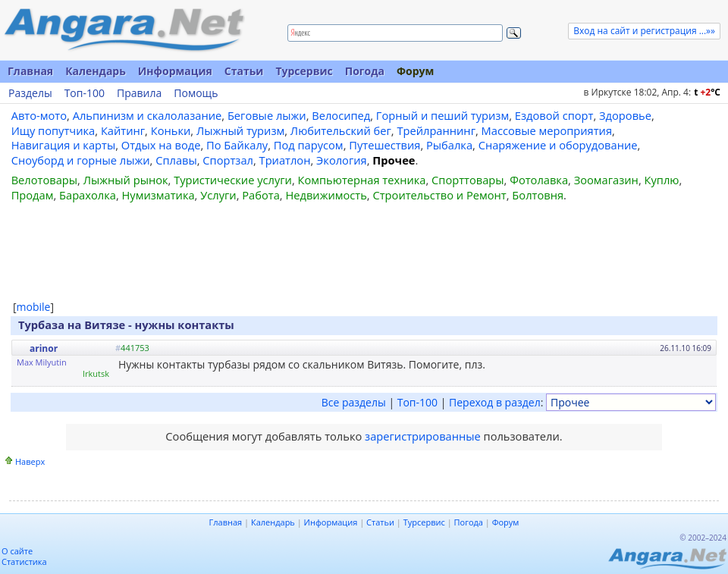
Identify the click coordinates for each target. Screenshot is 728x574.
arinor (44, 348)
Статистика (24, 561)
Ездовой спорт (554, 115)
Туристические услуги (233, 180)
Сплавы (176, 160)
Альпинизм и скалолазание (147, 115)
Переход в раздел (495, 402)
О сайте (17, 551)
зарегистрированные (423, 436)
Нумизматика (158, 195)
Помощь (196, 93)
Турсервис (304, 71)
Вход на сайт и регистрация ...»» (644, 31)
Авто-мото (39, 115)
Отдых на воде (161, 145)
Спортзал (228, 160)
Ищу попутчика (53, 130)
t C (707, 92)
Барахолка (88, 195)
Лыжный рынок (126, 180)
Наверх (30, 461)
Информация (175, 71)
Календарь (96, 71)
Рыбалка (449, 145)
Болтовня (538, 195)
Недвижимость (326, 195)
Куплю (662, 180)
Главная (30, 71)
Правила (139, 93)
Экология (342, 160)
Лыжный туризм (240, 130)
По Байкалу (237, 145)
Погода (365, 71)
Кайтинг (123, 130)
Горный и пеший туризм (442, 115)
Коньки (171, 130)
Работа (261, 195)
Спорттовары (468, 180)
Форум (415, 71)
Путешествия (384, 145)
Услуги (218, 195)
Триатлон (285, 160)
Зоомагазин (606, 180)
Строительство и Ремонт (439, 195)
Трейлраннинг (436, 130)
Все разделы (354, 402)
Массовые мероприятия (547, 130)
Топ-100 (85, 93)
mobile (34, 307)
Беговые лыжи (267, 115)
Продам (33, 195)
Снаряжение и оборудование (558, 145)
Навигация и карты (64, 145)
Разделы (30, 93)
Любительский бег (341, 130)
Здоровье (625, 115)
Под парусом (309, 145)
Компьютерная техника (362, 180)
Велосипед (341, 115)
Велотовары (44, 180)
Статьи (244, 71)
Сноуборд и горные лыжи (81, 160)
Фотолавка (539, 180)
